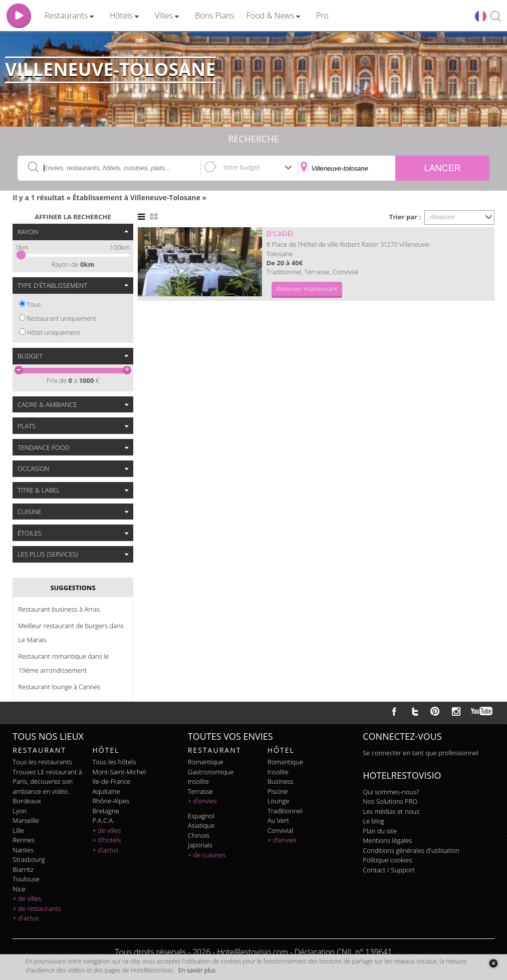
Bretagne (105, 811)
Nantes (23, 850)
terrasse (200, 791)
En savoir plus (197, 970)
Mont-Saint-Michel (119, 772)
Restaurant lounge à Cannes (59, 687)
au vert (278, 820)
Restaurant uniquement (62, 318)
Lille (18, 830)
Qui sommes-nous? (391, 792)
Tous (34, 304)
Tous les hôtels (114, 762)
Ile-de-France (111, 781)
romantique (206, 762)
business (281, 781)
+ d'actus (26, 918)
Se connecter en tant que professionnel (420, 753)
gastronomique (211, 772)
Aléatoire (442, 217)
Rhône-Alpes (111, 801)
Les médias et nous (391, 811)
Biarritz (23, 869)
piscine (278, 791)
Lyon (20, 811)
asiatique (201, 825)
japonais (200, 845)
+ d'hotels (106, 840)
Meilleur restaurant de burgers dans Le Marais (71, 633)
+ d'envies (202, 801)
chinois (199, 835)
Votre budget (241, 167)
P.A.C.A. (103, 820)
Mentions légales (387, 840)
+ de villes (27, 898)
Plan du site (380, 831)
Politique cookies (387, 860)
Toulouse (26, 879)
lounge (279, 801)
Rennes (23, 840)
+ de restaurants (37, 908)
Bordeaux (27, 801)
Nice (19, 889)
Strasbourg (29, 859)
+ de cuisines (207, 855)
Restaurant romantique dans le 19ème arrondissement (63, 663)
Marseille (26, 820)
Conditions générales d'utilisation (411, 850)
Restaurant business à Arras (59, 609)
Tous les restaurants (42, 762)
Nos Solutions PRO (390, 801)
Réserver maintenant (307, 289)
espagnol (201, 816)
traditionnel (285, 811)
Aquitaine (106, 791)
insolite (198, 781)
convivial (280, 830)
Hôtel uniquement (54, 332)
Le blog (373, 821)
